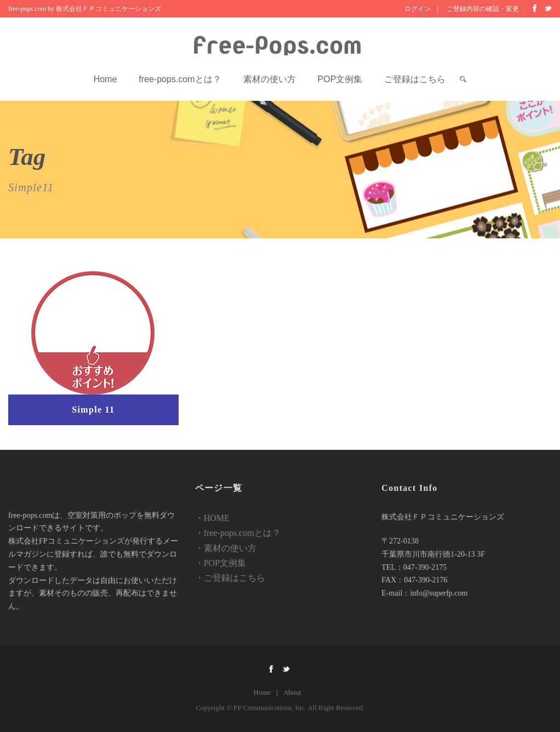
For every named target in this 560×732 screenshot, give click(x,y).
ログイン (418, 9)
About (292, 692)
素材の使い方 (270, 79)
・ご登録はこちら (230, 578)
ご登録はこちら (415, 79)
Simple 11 (93, 410)
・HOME (212, 518)
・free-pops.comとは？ (238, 533)
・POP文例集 (221, 563)
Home (105, 79)
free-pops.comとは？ (180, 79)
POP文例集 (340, 79)
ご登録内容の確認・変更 (483, 9)
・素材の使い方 (226, 548)
